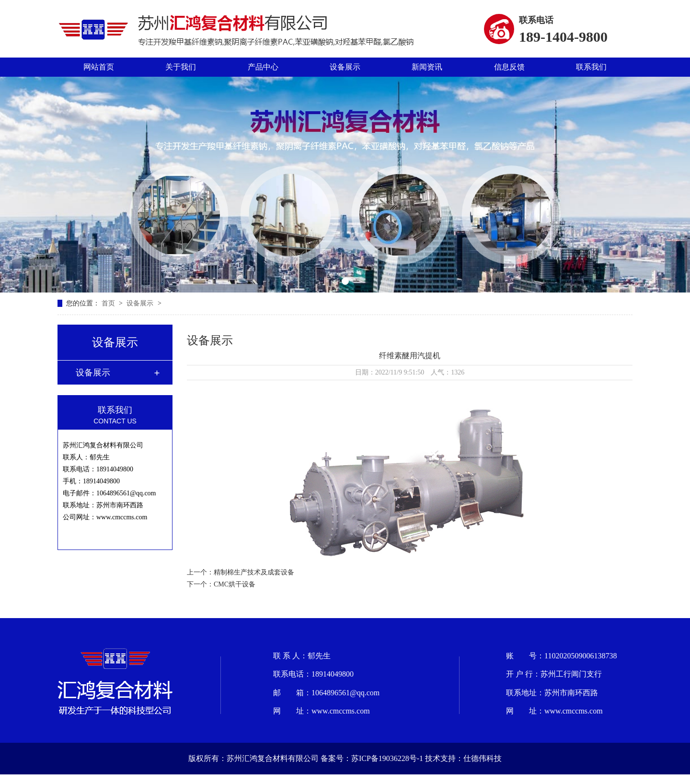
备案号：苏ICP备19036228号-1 (372, 758)
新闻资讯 (427, 67)
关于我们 (181, 67)
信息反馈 (509, 67)
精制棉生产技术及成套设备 (254, 572)
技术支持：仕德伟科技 (463, 758)
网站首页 (99, 67)
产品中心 (263, 67)
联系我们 (591, 67)
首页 (109, 303)
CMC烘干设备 (235, 584)
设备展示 (345, 67)
